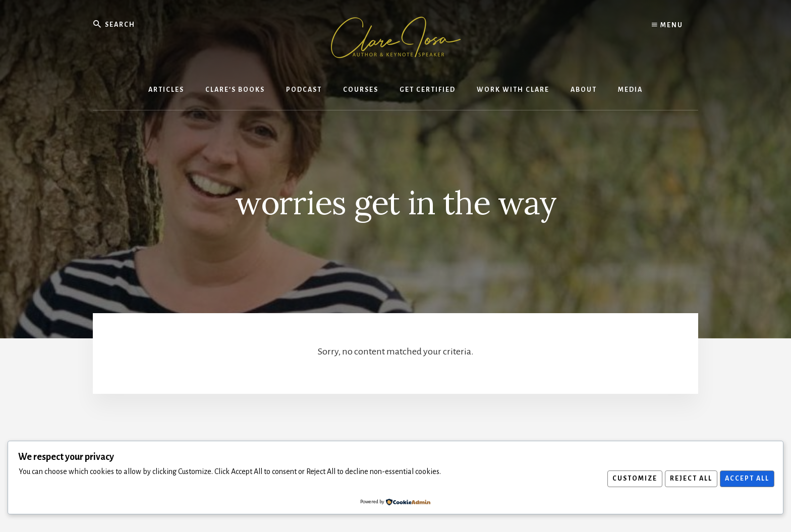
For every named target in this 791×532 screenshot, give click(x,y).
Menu (667, 25)
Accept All (746, 479)
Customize (628, 479)
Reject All (687, 479)
